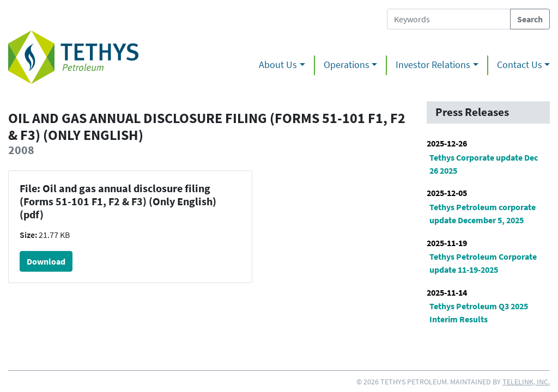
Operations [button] (347, 65)
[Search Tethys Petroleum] (449, 19)
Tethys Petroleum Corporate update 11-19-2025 (483, 263)
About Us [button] (278, 65)
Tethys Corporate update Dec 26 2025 (484, 164)
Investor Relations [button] (433, 65)
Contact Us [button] (520, 65)
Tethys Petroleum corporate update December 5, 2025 (483, 213)
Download (46, 261)
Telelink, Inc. (526, 382)
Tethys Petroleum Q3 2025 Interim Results (479, 313)
